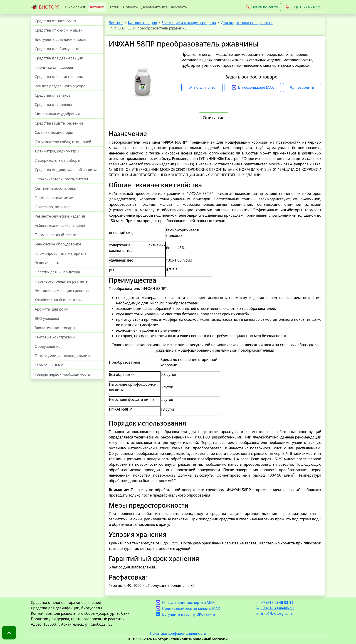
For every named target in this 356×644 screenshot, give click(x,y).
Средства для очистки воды (59, 77)
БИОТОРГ (45, 7)
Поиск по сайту (262, 7)
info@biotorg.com (274, 613)
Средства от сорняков (54, 105)
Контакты (179, 7)
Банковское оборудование (58, 244)
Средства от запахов (53, 95)
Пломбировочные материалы (61, 253)
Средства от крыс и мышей (59, 30)
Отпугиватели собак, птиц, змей (63, 142)
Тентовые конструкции (55, 337)
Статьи (113, 7)
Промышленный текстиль (58, 235)
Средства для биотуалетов (58, 49)
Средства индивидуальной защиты (66, 170)
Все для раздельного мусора (60, 86)
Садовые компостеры (54, 132)
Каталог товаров (143, 23)
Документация (154, 7)
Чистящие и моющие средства (62, 291)
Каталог (97, 7)
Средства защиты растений (59, 123)
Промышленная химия (55, 198)
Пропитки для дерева (54, 67)
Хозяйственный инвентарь (58, 300)
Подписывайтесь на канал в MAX (188, 608)
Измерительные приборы (57, 160)
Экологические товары (55, 328)
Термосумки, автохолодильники (63, 356)
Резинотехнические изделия (60, 216)
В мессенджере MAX (253, 88)
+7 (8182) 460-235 (303, 7)
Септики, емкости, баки (55, 188)
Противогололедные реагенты (62, 281)
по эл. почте (202, 88)
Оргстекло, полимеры (54, 207)
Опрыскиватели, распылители (61, 179)
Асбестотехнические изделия (61, 225)
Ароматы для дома (52, 309)
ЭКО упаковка (47, 318)
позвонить (302, 88)
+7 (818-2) (275, 602)
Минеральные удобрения (57, 114)
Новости (130, 7)
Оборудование (48, 346)
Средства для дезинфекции (59, 58)
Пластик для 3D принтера (57, 272)
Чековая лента (48, 263)
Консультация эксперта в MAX (185, 602)
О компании (76, 7)
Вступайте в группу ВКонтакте (185, 614)
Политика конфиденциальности (178, 633)
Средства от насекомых (55, 21)
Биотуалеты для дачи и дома (60, 39)
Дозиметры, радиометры (57, 151)
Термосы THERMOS (52, 365)
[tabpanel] (215, 359)
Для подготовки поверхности (247, 23)
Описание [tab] (214, 118)
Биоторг (116, 23)
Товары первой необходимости (62, 374)
